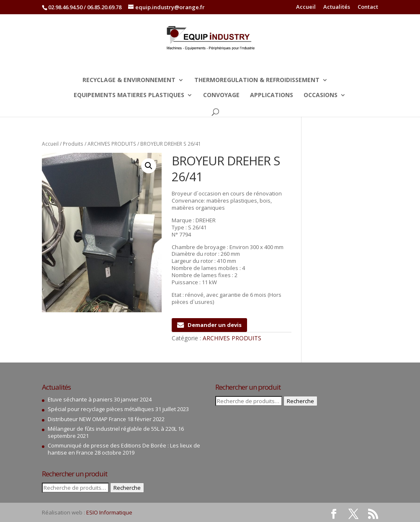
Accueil (306, 7)
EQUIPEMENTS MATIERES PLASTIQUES (129, 95)
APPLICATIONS (272, 95)
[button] (149, 166)
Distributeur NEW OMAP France (87, 419)
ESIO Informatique (109, 512)
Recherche (127, 488)
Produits (73, 144)
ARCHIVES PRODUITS (112, 144)
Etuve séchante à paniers (80, 399)
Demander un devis (209, 325)
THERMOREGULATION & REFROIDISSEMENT (257, 80)
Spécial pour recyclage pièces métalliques (101, 409)
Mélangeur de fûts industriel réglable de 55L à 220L (112, 429)
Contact (368, 7)
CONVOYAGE (221, 95)
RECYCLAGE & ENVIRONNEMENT (129, 80)
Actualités (337, 7)
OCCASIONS (321, 95)
